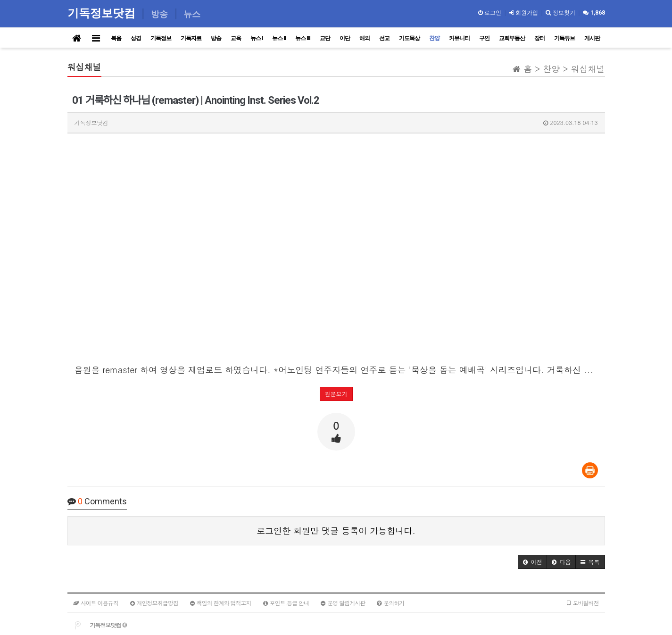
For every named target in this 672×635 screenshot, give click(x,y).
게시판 (592, 38)
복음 (116, 38)
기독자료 (191, 38)
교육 (236, 38)
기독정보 (161, 38)
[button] (532, 562)
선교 (384, 38)
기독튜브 (564, 38)
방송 (216, 38)
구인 (484, 38)
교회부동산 (512, 38)
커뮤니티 (459, 38)
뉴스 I (257, 38)
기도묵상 (409, 38)
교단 (325, 38)
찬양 (434, 38)
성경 (136, 38)
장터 (539, 38)
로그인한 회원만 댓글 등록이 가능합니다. (336, 531)
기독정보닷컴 (103, 13)
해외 (365, 38)
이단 (345, 38)
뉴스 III (303, 38)
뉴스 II (279, 38)
